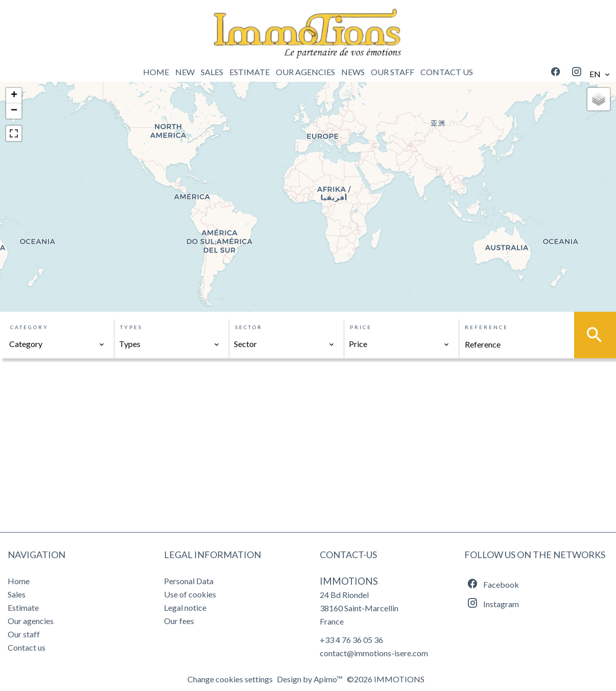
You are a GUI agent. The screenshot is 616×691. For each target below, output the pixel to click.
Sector (249, 327)
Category (29, 327)
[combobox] (57, 344)
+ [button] (14, 96)
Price (361, 327)
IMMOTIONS (349, 581)
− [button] (14, 111)
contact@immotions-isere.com (374, 653)
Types (131, 327)
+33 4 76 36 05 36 (351, 640)
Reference (487, 327)
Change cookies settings (230, 679)
